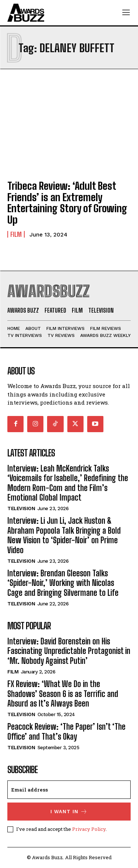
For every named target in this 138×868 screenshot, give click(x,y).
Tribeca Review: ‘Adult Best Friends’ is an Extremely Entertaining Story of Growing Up (67, 203)
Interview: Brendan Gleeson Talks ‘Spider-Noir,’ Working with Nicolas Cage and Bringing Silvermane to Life (63, 583)
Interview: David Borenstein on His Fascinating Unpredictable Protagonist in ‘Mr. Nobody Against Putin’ (69, 651)
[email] (69, 790)
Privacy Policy (89, 829)
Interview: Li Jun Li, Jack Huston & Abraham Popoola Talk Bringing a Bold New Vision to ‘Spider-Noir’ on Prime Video (64, 535)
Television (21, 508)
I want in (69, 812)
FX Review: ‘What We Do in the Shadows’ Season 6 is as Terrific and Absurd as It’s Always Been (63, 694)
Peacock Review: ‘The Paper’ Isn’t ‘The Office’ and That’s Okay (66, 731)
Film (16, 234)
